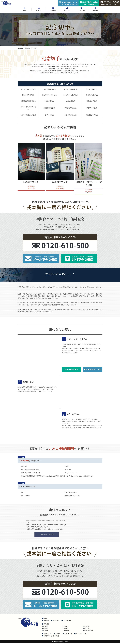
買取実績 (45, 621)
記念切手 (86, 627)
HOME (45, 619)
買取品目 (46, 625)
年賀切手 (66, 629)
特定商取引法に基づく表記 (50, 637)
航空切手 (86, 629)
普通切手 (45, 627)
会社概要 (57, 634)
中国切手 (66, 627)
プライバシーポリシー (81, 634)
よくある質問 (66, 621)
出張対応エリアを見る (47, 535)
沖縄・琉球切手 (88, 631)
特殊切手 (45, 629)
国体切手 (66, 631)
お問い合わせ (47, 634)
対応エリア (55, 621)
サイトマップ (67, 634)
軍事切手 (45, 631)
